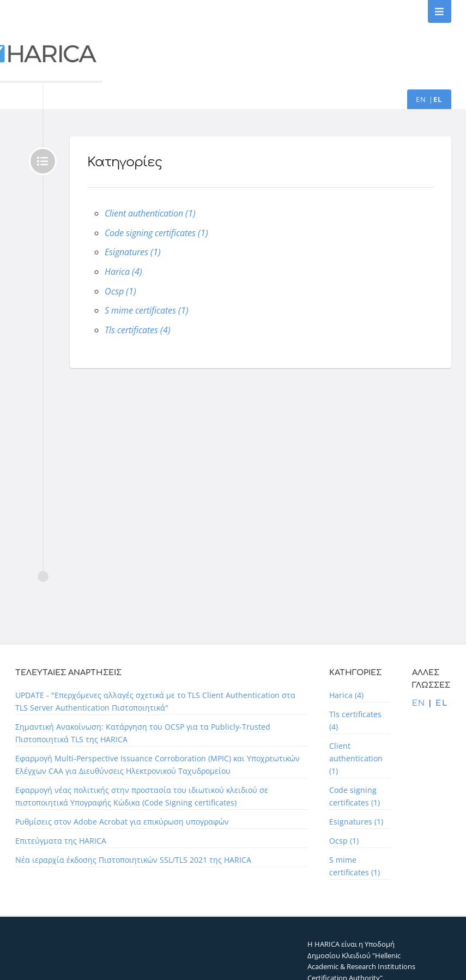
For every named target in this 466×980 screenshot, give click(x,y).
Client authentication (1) (150, 213)
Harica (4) (123, 272)
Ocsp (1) (120, 291)
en (421, 99)
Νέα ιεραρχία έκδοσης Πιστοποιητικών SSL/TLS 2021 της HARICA (133, 860)
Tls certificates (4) (138, 330)
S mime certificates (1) (147, 310)
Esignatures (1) (133, 252)
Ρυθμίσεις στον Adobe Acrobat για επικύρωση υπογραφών (122, 822)
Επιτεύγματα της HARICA (61, 841)
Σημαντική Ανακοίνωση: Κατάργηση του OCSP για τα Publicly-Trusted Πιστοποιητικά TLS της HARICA (143, 733)
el (438, 99)
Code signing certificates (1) (156, 233)
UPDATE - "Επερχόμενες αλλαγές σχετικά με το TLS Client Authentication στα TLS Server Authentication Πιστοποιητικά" (155, 701)
